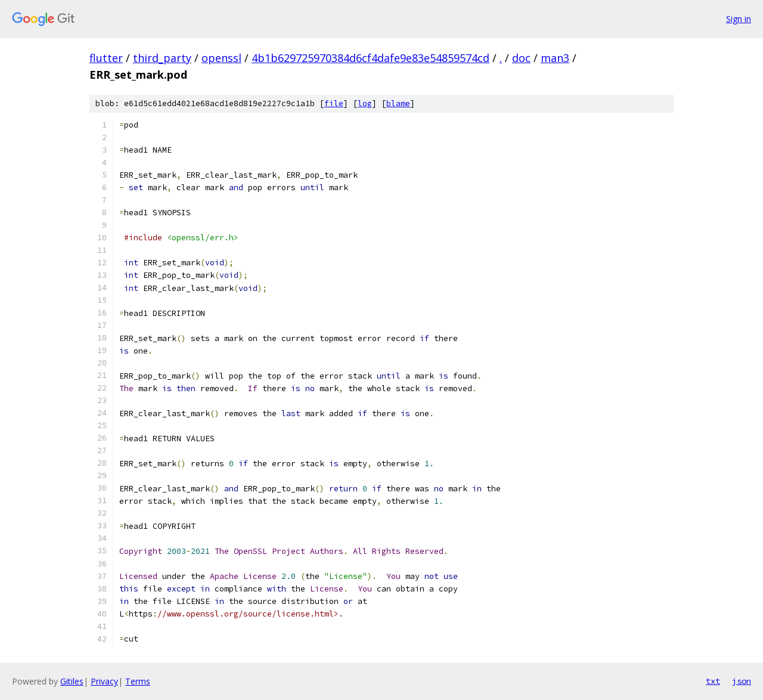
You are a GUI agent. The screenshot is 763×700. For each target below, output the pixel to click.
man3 (555, 58)
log (365, 103)
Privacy (104, 681)
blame (398, 103)
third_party (162, 58)
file (334, 103)
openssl (221, 58)
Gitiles (72, 681)
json (742, 681)
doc (521, 58)
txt (713, 681)
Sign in (739, 19)
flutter (106, 58)
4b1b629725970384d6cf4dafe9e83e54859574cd (370, 58)
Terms (138, 681)
